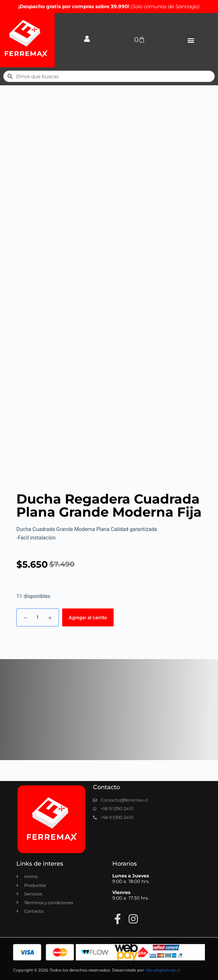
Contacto (106, 787)
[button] (191, 40)
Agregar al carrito (88, 618)
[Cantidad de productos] (38, 617)
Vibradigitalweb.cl (163, 970)
